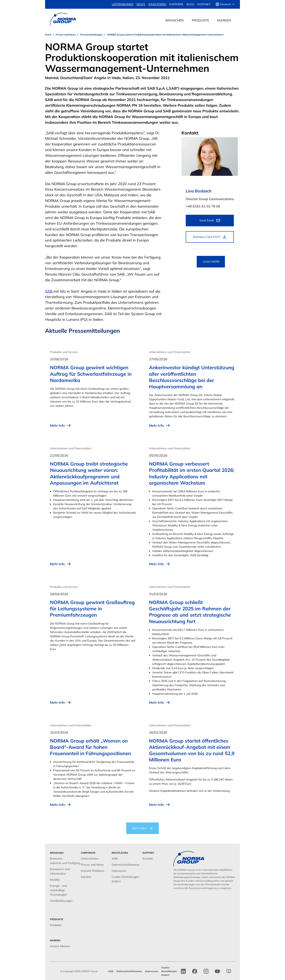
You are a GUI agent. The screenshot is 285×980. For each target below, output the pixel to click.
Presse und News (92, 865)
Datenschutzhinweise (126, 865)
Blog (190, 4)
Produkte (56, 925)
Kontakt (204, 4)
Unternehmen (90, 859)
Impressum (119, 871)
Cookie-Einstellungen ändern (169, 971)
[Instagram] (206, 971)
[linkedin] (183, 971)
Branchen (56, 859)
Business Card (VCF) (207, 237)
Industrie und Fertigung (65, 863)
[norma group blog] (229, 971)
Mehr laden (140, 828)
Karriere (176, 4)
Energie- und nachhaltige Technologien (58, 890)
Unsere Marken (60, 946)
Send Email (207, 220)
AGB (115, 859)
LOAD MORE (211, 262)
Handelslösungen (61, 901)
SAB (49, 291)
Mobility (55, 880)
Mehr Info (61, 425)
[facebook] (195, 971)
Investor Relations (93, 871)
